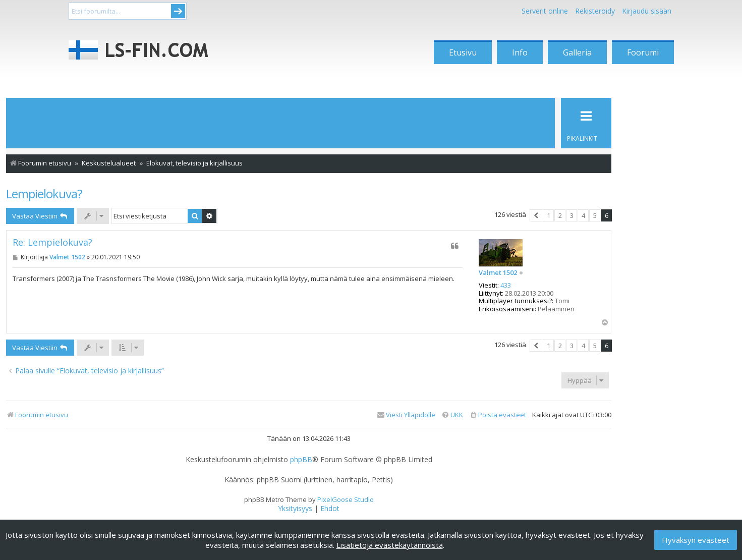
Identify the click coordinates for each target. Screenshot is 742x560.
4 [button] (583, 215)
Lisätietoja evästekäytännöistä (390, 545)
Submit (178, 11)
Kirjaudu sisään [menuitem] (647, 11)
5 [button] (595, 215)
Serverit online (545, 11)
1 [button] (549, 215)
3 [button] (572, 215)
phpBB (301, 460)
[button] (536, 215)
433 (506, 286)
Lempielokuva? (44, 193)
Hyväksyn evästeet (696, 540)
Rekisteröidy (595, 11)
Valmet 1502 (498, 273)
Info (520, 52)
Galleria (577, 52)
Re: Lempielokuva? (52, 242)
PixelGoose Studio (346, 499)
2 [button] (560, 215)
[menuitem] (498, 415)
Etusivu (463, 52)
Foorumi (643, 52)
